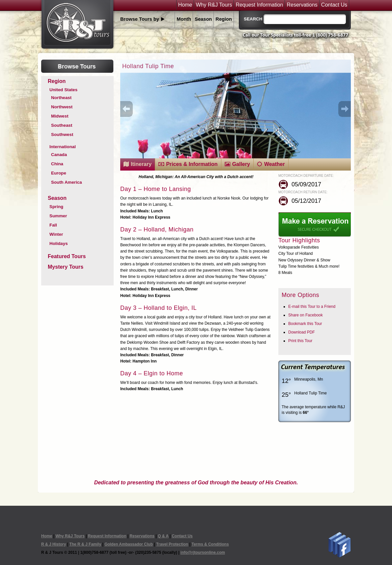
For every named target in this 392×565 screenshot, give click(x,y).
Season (203, 19)
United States (63, 90)
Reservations (302, 5)
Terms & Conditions (210, 544)
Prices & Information (192, 164)
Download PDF (302, 332)
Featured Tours (67, 256)
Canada (59, 155)
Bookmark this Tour (305, 324)
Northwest (62, 107)
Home (185, 5)
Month (184, 19)
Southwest (62, 135)
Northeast (61, 98)
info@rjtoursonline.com (203, 552)
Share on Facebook (306, 315)
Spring (56, 207)
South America (67, 182)
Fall (53, 225)
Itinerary (141, 164)
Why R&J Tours (214, 5)
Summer (58, 216)
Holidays (59, 243)
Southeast (62, 125)
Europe (59, 173)
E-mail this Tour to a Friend (312, 307)
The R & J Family (85, 544)
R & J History (54, 544)
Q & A (163, 536)
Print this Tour (300, 341)
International (63, 147)
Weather (275, 164)
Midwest (60, 116)
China (57, 164)
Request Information (259, 5)
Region (224, 19)
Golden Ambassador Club (129, 544)
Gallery (241, 164)
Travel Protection (172, 544)
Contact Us (334, 5)
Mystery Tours (66, 267)
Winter (56, 234)
